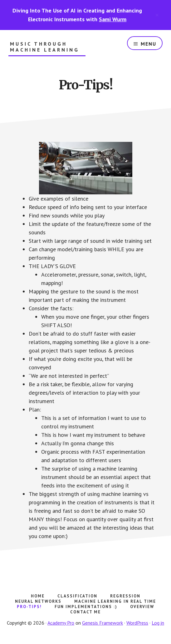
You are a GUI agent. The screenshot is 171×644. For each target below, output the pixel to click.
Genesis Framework (103, 623)
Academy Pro (61, 623)
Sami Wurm (113, 19)
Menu (149, 44)
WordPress (137, 623)
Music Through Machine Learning (45, 47)
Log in (158, 623)
